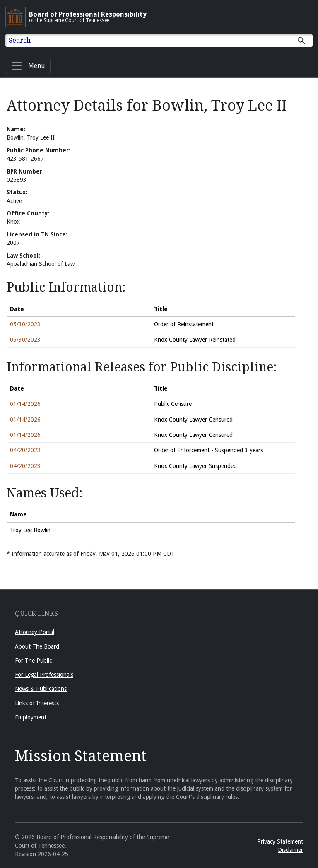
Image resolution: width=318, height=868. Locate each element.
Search (20, 40)
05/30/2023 (25, 324)
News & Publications (41, 689)
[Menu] (28, 66)
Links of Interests (37, 703)
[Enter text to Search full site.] (164, 41)
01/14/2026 (25, 404)
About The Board (37, 646)
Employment (31, 717)
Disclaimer (290, 850)
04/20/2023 (25, 450)
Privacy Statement (280, 841)
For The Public (33, 661)
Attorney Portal (35, 632)
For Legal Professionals (44, 675)
